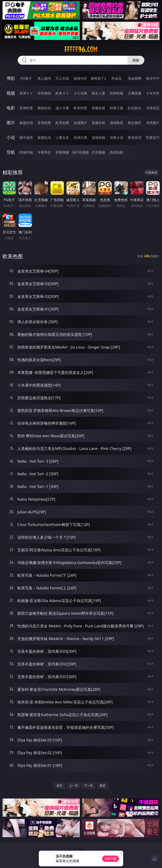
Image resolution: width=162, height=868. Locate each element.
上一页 (74, 786)
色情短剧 (116, 152)
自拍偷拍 (44, 93)
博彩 (11, 78)
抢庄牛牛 (153, 78)
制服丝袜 (99, 108)
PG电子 (26, 78)
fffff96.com (81, 49)
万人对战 (62, 78)
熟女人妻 (99, 93)
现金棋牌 (135, 78)
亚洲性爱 (26, 108)
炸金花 (116, 78)
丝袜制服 (116, 93)
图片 (11, 123)
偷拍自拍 (44, 108)
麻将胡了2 (98, 78)
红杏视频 (99, 152)
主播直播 (135, 93)
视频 (11, 93)
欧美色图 (62, 123)
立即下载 (111, 859)
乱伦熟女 (135, 108)
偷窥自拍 (26, 123)
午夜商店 (44, 152)
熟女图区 (135, 123)
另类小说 (116, 138)
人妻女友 (62, 138)
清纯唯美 (116, 123)
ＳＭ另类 (153, 93)
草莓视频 (62, 152)
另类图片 (153, 123)
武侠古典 (80, 138)
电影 (11, 108)
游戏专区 (80, 78)
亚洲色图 (44, 123)
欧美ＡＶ (62, 93)
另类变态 (153, 108)
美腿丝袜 (99, 123)
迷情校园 (99, 138)
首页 (59, 786)
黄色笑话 (135, 138)
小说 (11, 137)
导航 (11, 152)
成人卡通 (62, 108)
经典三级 (116, 108)
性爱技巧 (153, 138)
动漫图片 (80, 123)
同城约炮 (26, 152)
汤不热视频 (80, 152)
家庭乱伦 (44, 138)
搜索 (136, 60)
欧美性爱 (80, 108)
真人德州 (44, 78)
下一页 (88, 786)
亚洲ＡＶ (26, 93)
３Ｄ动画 (80, 93)
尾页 (103, 786)
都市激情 (26, 138)
